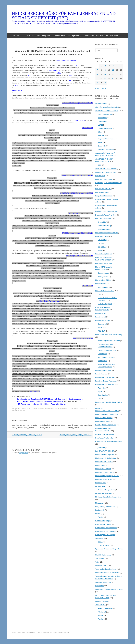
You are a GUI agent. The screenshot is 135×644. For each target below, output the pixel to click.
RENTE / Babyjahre (105, 304)
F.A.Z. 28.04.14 (87, 286)
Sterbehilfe (102, 146)
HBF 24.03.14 (80, 120)
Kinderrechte (100, 465)
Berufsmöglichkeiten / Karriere (109, 341)
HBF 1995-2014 (102, 36)
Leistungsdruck (101, 486)
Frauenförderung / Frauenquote (107, 414)
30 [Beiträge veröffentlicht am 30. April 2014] (105, 83)
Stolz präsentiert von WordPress (24, 633)
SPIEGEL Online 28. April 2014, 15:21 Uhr (77, 103)
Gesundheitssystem (105, 128)
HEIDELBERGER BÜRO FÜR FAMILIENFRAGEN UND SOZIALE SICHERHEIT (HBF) (64, 16)
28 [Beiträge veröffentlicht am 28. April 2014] (97, 83)
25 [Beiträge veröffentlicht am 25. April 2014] (113, 78)
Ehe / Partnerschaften (103, 219)
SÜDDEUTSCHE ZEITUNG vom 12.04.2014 (77, 193)
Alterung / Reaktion (105, 114)
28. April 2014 (17, 409)
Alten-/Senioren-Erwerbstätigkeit (107, 107)
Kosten (100, 250)
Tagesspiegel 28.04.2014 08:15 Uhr (79, 256)
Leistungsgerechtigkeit (103, 493)
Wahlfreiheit (100, 586)
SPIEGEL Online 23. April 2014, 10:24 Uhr (77, 233)
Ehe (99, 294)
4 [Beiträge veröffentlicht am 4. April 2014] (113, 66)
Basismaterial (100, 176)
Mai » (104, 88)
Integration (102, 247)
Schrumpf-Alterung (75, 36)
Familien (101, 517)
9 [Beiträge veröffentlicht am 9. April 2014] (105, 70)
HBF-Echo (114, 36)
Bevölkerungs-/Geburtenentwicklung (109, 183)
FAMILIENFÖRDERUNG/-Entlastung (109, 335)
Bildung (100, 615)
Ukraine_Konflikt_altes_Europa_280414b (76, 435)
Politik (100, 327)
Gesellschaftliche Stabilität (105, 434)
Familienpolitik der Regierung (106, 381)
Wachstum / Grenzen (103, 582)
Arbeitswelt (102, 612)
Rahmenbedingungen (103, 521)
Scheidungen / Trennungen (105, 535)
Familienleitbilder (102, 374)
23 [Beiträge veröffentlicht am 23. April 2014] (105, 78)
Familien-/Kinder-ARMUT (107, 350)
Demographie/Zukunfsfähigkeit (106, 211)
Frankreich (102, 388)
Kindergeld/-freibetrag (106, 357)
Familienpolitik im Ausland (105, 384)
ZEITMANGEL (101, 605)
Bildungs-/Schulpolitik (103, 189)
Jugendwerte (100, 448)
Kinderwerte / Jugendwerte (105, 472)
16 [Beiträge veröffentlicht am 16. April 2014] (105, 74)
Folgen (100, 125)
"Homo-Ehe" (102, 222)
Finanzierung (102, 354)
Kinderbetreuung (104, 287)
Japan (100, 392)
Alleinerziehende (101, 104)
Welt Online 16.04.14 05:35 (83, 338)
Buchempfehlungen (102, 192)
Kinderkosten (103, 361)
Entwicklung (102, 121)
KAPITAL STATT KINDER (105, 451)
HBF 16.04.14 (35, 391)
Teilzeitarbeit (100, 558)
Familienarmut (101, 317)
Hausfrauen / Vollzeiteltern (105, 438)
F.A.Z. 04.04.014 (74, 213)
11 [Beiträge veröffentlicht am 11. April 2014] (113, 70)
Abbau (100, 542)
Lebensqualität (101, 483)
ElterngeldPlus (103, 277)
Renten (100, 142)
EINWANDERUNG (102, 236)
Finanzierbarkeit (104, 545)
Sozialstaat (99, 538)
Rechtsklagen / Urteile (103, 524)
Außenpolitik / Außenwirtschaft (55, 409)
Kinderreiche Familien (103, 469)
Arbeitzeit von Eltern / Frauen (106, 169)
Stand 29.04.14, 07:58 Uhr (66, 60)
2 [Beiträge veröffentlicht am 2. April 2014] (105, 66)
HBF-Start (16, 36)
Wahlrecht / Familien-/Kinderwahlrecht (109, 589)
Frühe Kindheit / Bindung (104, 418)
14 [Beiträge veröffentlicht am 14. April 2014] (97, 74)
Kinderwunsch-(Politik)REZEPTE (107, 476)
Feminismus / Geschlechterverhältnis (109, 402)
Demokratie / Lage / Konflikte (106, 215)
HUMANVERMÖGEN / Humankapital (109, 441)
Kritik (100, 165)
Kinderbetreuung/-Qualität (105, 455)
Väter (97, 562)
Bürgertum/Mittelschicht (104, 196)
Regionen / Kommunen (106, 139)
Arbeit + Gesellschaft (105, 608)
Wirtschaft (101, 331)
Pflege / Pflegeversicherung (105, 507)
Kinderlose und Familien (104, 462)
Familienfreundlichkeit (103, 370)
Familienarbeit (101, 313)
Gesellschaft (102, 324)
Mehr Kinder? (89, 36)
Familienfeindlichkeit (103, 320)
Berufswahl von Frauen (104, 179)
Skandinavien (103, 395)
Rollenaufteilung (104, 229)
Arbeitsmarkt (102, 118)
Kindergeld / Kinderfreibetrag (106, 458)
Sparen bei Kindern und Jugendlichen (109, 549)
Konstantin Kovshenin (61, 633)
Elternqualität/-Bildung (103, 280)
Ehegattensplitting (104, 226)
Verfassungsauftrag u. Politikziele (107, 573)
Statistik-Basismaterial (103, 555)
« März (98, 88)
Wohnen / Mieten (102, 601)
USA (99, 399)
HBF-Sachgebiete (44, 36)
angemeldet (24, 453)
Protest (98, 514)
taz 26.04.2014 (87, 128)
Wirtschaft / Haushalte (106, 149)
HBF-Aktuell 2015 (28, 36)
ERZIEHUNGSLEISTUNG (105, 291)
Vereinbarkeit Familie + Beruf (106, 569)
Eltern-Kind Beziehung (103, 263)
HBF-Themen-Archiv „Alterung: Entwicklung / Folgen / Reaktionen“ (42, 404)
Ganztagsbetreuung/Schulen (106, 425)
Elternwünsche (101, 284)
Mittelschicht (100, 503)
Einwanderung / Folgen (104, 254)
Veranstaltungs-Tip (102, 566)
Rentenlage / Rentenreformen (106, 528)
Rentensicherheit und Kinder (106, 531)
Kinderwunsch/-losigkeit (104, 479)
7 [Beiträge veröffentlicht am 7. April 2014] (97, 70)
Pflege (100, 132)
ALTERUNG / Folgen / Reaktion (34, 409)
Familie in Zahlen (59, 36)
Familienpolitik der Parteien (105, 377)
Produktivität (100, 510)
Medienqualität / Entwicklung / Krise (108, 497)
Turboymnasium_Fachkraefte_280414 (27, 435)
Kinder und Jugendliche (106, 490)
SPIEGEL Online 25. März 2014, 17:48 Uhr (77, 175)
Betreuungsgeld (103, 273)
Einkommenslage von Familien (107, 233)
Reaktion (101, 135)
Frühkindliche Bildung (103, 421)
